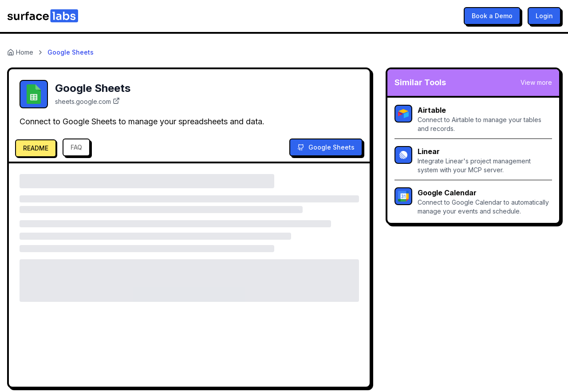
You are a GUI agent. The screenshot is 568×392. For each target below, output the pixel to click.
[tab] (35, 147)
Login (544, 16)
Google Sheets (326, 147)
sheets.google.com (87, 101)
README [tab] (36, 148)
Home (20, 52)
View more (536, 82)
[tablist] (52, 147)
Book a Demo (492, 16)
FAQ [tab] (76, 147)
